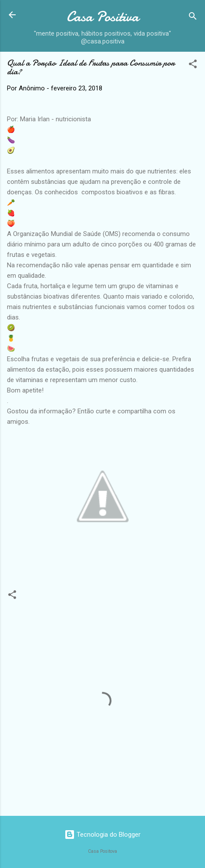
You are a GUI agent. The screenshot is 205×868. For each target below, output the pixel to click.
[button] (193, 65)
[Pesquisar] (193, 18)
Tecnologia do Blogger (102, 835)
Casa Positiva (103, 17)
